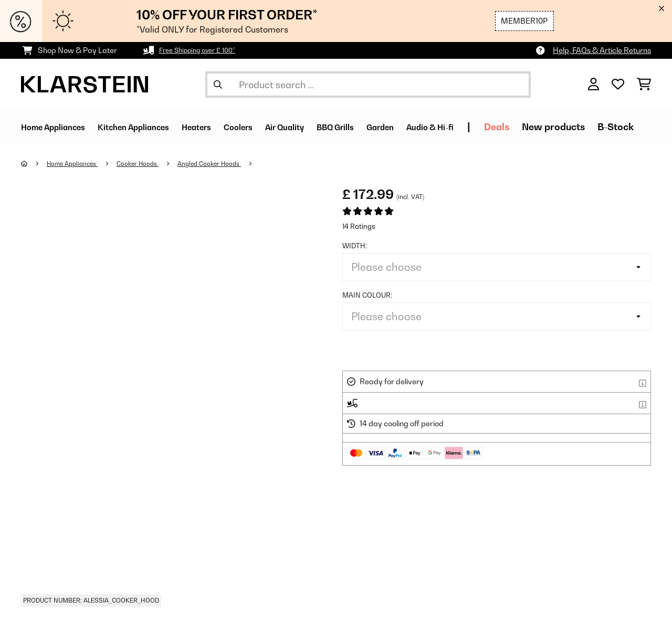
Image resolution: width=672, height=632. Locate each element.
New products (632, 127)
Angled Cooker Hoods (228, 163)
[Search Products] (368, 85)
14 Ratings (359, 226)
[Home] (34, 163)
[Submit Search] (218, 85)
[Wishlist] (618, 85)
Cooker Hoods (149, 163)
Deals (575, 127)
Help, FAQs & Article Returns (602, 50)
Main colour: (367, 295)
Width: (355, 246)
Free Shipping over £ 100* (203, 50)
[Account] (594, 85)
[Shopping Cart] (644, 85)
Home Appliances (77, 163)
